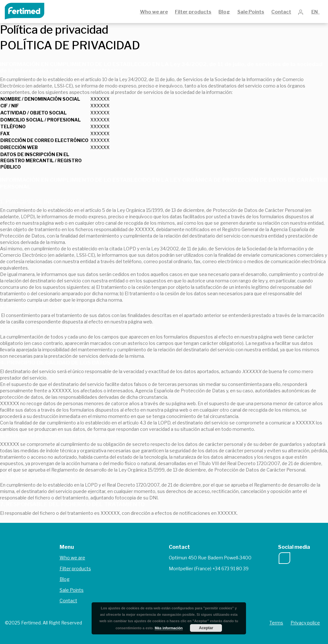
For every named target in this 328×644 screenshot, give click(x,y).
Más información (169, 628)
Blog (224, 12)
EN (316, 12)
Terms (276, 623)
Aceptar (206, 628)
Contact (281, 12)
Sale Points (251, 12)
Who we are (154, 12)
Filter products (193, 12)
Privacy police (305, 623)
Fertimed (29, 10)
